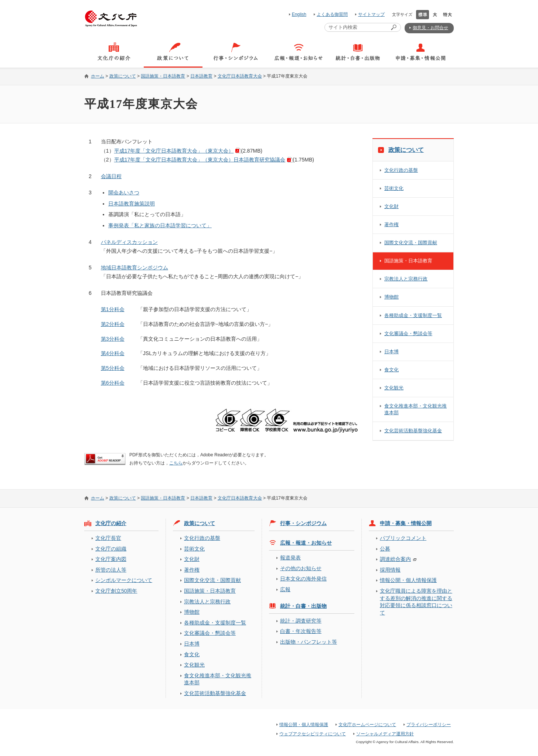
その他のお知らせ (301, 568)
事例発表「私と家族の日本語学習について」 (160, 225)
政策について (123, 76)
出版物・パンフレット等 (309, 642)
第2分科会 (113, 324)
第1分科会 (113, 309)
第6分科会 (113, 383)
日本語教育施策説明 (132, 204)
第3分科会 (113, 339)
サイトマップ (371, 14)
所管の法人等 (111, 570)
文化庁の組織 (111, 549)
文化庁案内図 (111, 559)
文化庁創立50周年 (116, 591)
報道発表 (290, 558)
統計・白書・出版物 (303, 606)
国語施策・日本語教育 (163, 76)
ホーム (98, 76)
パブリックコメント (403, 538)
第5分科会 (113, 368)
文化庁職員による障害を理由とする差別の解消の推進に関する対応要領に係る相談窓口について (416, 602)
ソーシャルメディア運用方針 (385, 734)
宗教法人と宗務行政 (406, 279)
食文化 (391, 370)
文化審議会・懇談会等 (408, 333)
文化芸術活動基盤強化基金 (413, 431)
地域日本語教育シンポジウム (134, 268)
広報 (285, 589)
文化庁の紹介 (111, 523)
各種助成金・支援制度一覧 (413, 315)
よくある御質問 (332, 14)
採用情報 (390, 570)
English (299, 14)
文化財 (391, 206)
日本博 (391, 352)
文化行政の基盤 (401, 170)
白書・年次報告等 (301, 631)
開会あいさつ (124, 193)
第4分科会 (113, 353)
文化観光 (394, 388)
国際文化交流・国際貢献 (411, 243)
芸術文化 (394, 188)
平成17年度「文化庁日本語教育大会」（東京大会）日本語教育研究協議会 (200, 160)
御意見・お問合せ (430, 28)
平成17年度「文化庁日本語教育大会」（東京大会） (174, 151)
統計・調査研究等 (301, 621)
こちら (176, 463)
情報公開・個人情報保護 (408, 580)
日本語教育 (201, 76)
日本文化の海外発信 (303, 579)
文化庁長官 (108, 538)
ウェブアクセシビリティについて (313, 734)
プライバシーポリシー (429, 725)
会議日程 (111, 176)
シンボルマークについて (124, 580)
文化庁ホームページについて (367, 725)
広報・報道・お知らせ (306, 543)
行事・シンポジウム (303, 523)
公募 (385, 549)
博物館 (391, 297)
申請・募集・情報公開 (406, 523)
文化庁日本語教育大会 (240, 76)
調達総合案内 (395, 559)
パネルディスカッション (129, 242)
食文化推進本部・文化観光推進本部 (416, 409)
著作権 (391, 224)
